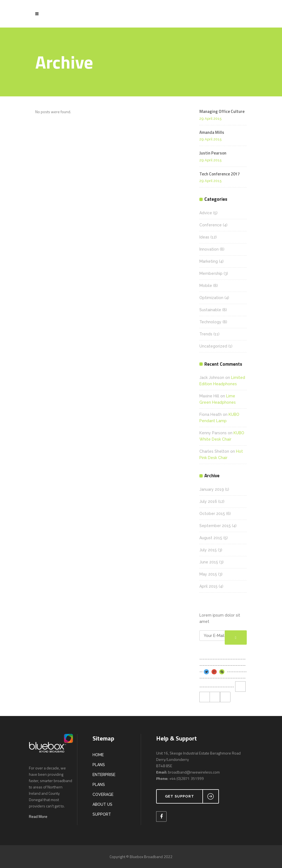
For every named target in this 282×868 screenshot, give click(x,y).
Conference (211, 225)
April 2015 (208, 586)
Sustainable (210, 310)
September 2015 (215, 526)
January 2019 (212, 489)
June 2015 (209, 562)
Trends (206, 334)
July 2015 (208, 550)
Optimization (211, 298)
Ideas (204, 237)
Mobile (206, 286)
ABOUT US (102, 804)
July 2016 (208, 501)
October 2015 (212, 514)
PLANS (99, 765)
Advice (206, 213)
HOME (98, 755)
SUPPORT (102, 814)
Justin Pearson (213, 153)
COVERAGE (103, 794)
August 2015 (211, 538)
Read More (38, 816)
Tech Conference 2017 (219, 174)
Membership (211, 273)
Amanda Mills (212, 132)
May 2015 (208, 574)
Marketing (209, 261)
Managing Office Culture (222, 111)
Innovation (209, 249)
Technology (210, 322)
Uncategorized (213, 346)
